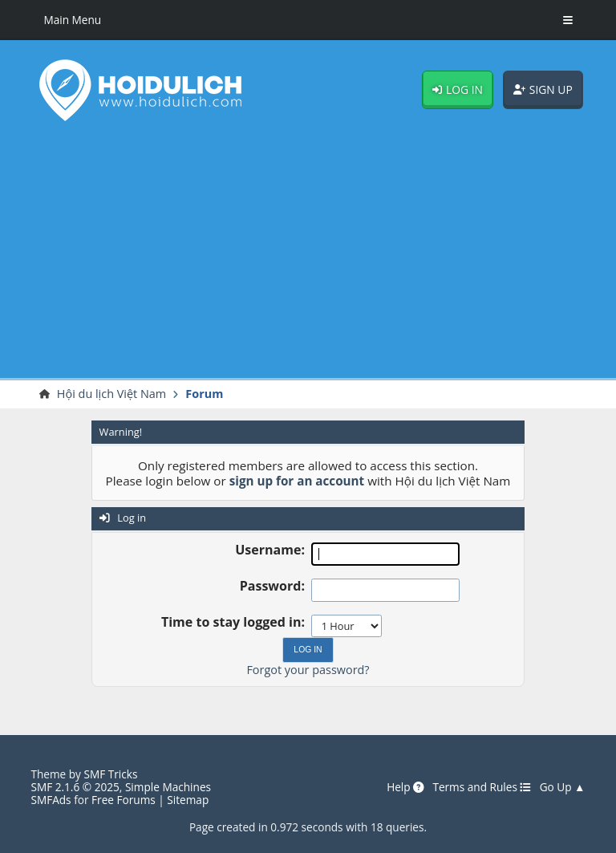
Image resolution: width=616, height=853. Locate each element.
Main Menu (72, 20)
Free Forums (124, 800)
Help (405, 787)
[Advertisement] (308, 254)
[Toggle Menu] (568, 20)
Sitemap (188, 800)
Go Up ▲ (563, 787)
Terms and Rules (482, 787)
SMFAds (51, 800)
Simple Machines (168, 787)
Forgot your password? (308, 670)
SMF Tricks (110, 774)
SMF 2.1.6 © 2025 (75, 787)
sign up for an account (297, 481)
